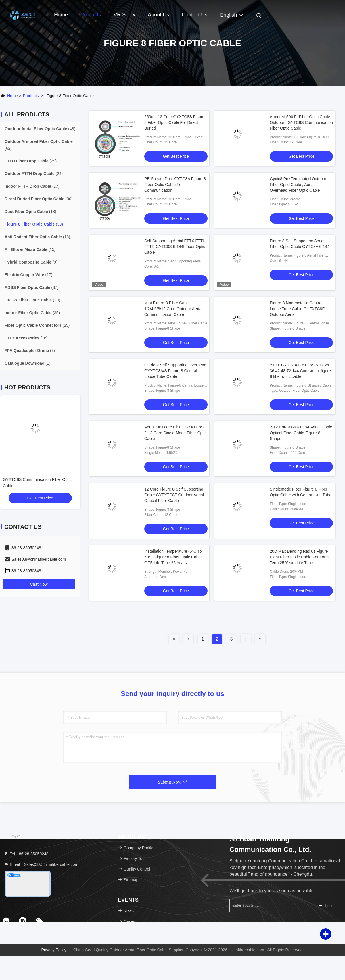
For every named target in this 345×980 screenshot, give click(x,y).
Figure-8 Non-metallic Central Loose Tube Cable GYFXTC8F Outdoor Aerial (297, 309)
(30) (39, 199)
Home (61, 15)
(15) (30, 249)
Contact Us (194, 15)
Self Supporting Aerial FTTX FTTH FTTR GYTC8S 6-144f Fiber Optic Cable (175, 247)
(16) (26, 338)
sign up (327, 905)
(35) (32, 313)
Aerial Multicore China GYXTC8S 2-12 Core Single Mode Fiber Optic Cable (175, 433)
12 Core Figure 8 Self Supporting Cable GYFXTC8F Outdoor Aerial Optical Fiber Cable (174, 495)
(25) (37, 325)
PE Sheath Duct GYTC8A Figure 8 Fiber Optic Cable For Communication (175, 185)
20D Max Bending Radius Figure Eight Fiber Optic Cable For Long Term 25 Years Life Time (299, 557)
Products (91, 15)
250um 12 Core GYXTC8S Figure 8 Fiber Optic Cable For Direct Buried (174, 122)
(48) (40, 129)
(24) (34, 174)
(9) (31, 262)
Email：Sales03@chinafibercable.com (41, 864)
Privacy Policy (54, 950)
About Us (158, 15)
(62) (39, 145)
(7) (30, 351)
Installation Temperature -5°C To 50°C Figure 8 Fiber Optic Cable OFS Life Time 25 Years (173, 557)
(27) (32, 186)
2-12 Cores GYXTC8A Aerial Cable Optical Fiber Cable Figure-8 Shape (301, 433)
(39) (34, 224)
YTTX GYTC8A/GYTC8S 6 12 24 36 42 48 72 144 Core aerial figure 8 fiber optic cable (300, 371)
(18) (30, 212)
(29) (31, 161)
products (31, 96)
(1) (27, 363)
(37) (32, 287)
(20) (32, 300)
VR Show (124, 15)
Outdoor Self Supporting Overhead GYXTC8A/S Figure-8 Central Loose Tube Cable (175, 371)
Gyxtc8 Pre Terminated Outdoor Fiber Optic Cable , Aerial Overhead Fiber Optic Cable (298, 185)
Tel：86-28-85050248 (26, 854)
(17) (28, 275)
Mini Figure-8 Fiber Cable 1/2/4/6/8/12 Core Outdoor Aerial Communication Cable (173, 309)
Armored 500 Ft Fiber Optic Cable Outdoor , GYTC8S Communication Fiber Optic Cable (301, 122)
